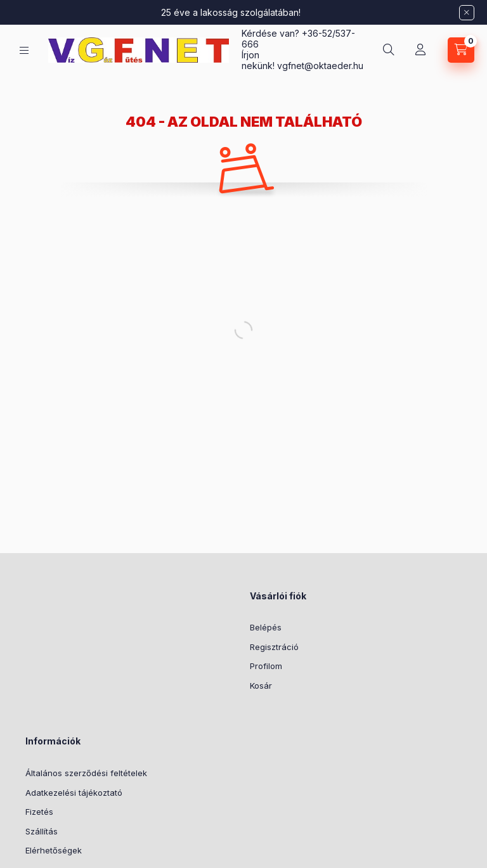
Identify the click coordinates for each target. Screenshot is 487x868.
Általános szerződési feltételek (86, 773)
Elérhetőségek (54, 850)
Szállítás (42, 831)
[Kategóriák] (24, 50)
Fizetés (39, 812)
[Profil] (420, 50)
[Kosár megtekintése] (461, 50)
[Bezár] (467, 13)
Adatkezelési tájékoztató (74, 793)
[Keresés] (389, 50)
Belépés (266, 627)
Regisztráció (274, 647)
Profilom (266, 666)
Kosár (261, 686)
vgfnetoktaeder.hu (320, 66)
